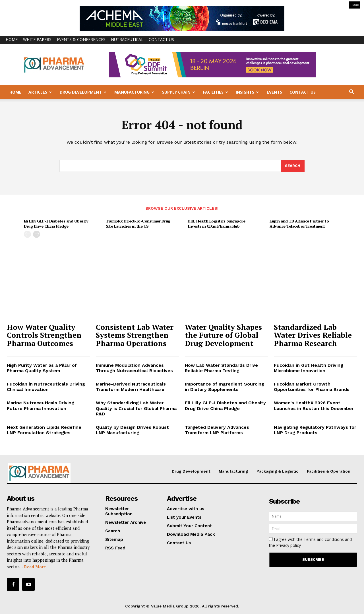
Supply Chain (179, 92)
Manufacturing (134, 92)
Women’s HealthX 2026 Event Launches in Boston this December (314, 406)
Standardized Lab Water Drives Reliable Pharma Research (313, 335)
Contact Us (161, 39)
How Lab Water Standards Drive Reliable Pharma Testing (221, 368)
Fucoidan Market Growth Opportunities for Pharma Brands (312, 387)
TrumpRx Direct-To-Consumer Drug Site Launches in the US (138, 224)
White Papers (37, 39)
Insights (247, 92)
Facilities (216, 92)
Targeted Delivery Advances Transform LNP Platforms (217, 430)
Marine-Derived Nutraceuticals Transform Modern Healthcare (131, 387)
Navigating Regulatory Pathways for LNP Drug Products (315, 430)
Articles (40, 92)
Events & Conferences (81, 39)
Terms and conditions (324, 539)
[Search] (293, 166)
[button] (351, 93)
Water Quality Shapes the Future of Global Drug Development (223, 335)
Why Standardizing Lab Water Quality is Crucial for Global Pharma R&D (136, 408)
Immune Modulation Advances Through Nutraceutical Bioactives (134, 368)
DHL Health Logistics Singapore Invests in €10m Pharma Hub (216, 224)
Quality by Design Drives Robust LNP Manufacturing (132, 430)
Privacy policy (288, 545)
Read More (35, 567)
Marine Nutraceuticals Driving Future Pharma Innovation (41, 406)
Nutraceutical (127, 39)
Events (274, 92)
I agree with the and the (310, 542)
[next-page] (37, 234)
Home (12, 39)
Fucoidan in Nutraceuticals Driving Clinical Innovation (46, 387)
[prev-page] (27, 234)
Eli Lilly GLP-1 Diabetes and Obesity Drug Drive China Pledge (56, 224)
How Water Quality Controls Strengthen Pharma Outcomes (44, 335)
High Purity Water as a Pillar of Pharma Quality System (42, 368)
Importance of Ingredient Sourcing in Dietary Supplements (225, 387)
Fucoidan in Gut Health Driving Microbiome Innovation (309, 368)
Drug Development (83, 92)
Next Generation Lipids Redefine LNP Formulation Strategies (44, 430)
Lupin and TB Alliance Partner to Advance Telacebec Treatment (299, 224)
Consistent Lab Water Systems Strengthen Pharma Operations (135, 335)
